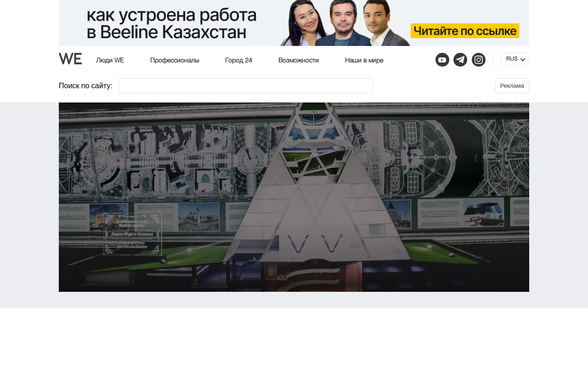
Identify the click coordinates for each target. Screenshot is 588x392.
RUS (512, 59)
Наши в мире (364, 61)
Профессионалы (175, 61)
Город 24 (239, 61)
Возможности (299, 61)
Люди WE (110, 61)
